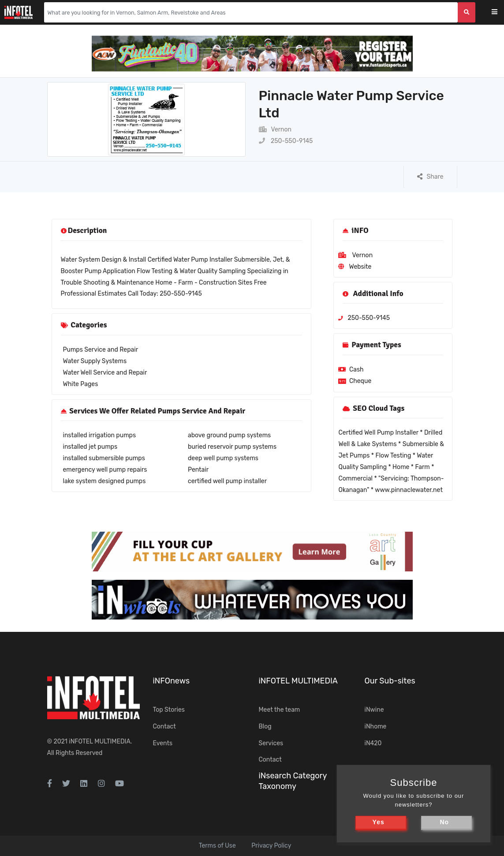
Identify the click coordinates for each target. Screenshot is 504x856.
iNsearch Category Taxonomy (293, 781)
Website (360, 267)
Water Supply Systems (95, 361)
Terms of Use (217, 846)
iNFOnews (172, 681)
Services (271, 743)
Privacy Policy (271, 846)
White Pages (81, 384)
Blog (265, 726)
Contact (164, 726)
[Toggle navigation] (500, 13)
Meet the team (280, 710)
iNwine (374, 710)
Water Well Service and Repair (105, 373)
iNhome (376, 726)
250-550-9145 (286, 141)
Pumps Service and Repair (101, 350)
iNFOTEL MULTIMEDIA (100, 741)
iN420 (373, 743)
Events (163, 743)
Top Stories (169, 710)
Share (430, 177)
